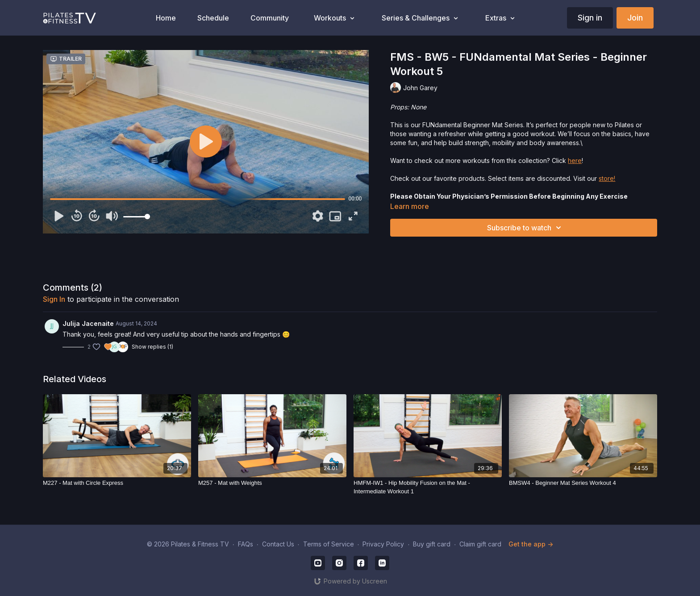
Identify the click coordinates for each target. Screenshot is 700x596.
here (575, 160)
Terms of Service (329, 544)
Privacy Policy (383, 544)
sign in (54, 299)
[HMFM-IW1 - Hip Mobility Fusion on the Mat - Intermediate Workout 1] (428, 487)
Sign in (590, 18)
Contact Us (278, 544)
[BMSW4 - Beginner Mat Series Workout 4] (583, 483)
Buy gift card (432, 544)
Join (635, 18)
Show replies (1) (152, 347)
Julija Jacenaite (88, 323)
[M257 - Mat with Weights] (272, 483)
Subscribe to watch (525, 228)
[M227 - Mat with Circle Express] (117, 483)
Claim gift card (480, 544)
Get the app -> (531, 544)
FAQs (246, 544)
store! (607, 178)
